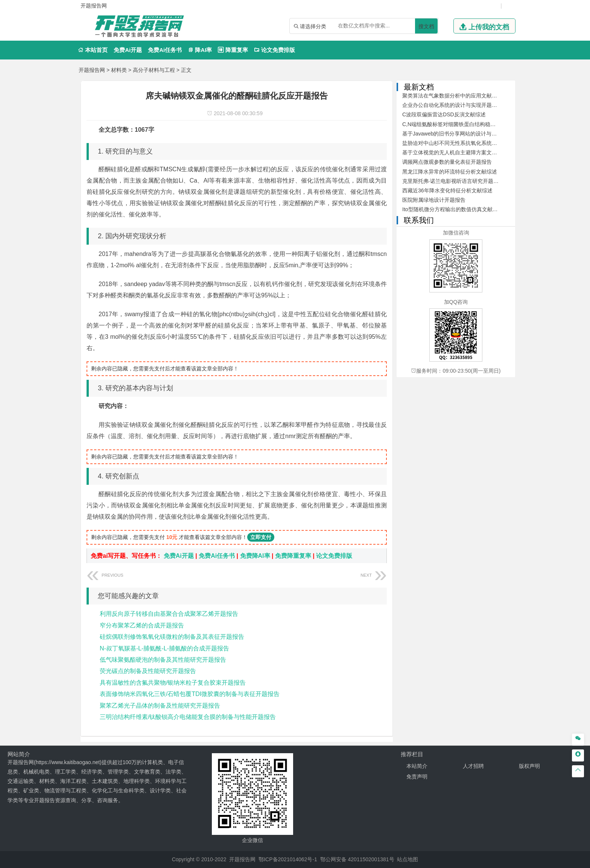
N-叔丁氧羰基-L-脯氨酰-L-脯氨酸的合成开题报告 (164, 648)
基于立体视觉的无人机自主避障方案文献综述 (455, 152)
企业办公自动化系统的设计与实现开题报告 (452, 105)
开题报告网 (92, 70)
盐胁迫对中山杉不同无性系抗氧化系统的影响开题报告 (465, 143)
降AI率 (200, 50)
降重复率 (233, 50)
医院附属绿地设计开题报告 (434, 200)
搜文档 (426, 26)
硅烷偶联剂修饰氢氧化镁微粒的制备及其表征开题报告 (172, 637)
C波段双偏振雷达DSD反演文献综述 (444, 114)
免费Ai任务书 (165, 50)
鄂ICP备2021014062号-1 (288, 859)
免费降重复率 (293, 556)
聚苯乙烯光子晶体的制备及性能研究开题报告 (160, 706)
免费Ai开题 (128, 50)
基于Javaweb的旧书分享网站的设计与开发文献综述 (463, 134)
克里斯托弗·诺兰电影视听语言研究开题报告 (453, 181)
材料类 (119, 70)
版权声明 (529, 766)
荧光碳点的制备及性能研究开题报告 (148, 671)
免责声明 (417, 777)
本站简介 (417, 766)
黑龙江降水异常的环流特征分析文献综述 (450, 172)
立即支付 (261, 537)
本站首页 (93, 50)
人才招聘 (473, 766)
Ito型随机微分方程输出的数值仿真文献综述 (453, 209)
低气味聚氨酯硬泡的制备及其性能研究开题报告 (163, 660)
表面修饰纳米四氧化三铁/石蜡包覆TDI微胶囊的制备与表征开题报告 (190, 694)
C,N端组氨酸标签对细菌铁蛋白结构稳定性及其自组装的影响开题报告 (483, 124)
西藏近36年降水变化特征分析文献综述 (447, 190)
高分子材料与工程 (154, 70)
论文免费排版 (274, 50)
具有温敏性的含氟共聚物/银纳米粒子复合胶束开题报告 (173, 683)
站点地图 (408, 859)
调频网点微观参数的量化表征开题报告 (447, 162)
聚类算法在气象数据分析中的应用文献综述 (452, 96)
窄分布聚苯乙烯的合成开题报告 (142, 625)
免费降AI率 (255, 556)
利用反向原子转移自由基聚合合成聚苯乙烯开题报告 (169, 614)
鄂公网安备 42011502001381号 (357, 859)
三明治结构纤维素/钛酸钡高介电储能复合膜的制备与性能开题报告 (188, 717)
